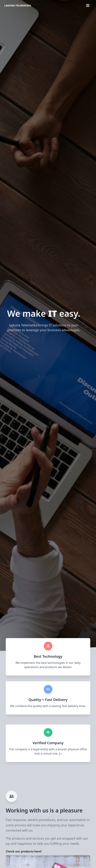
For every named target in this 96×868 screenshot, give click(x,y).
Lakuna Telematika (18, 5)
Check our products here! (24, 851)
